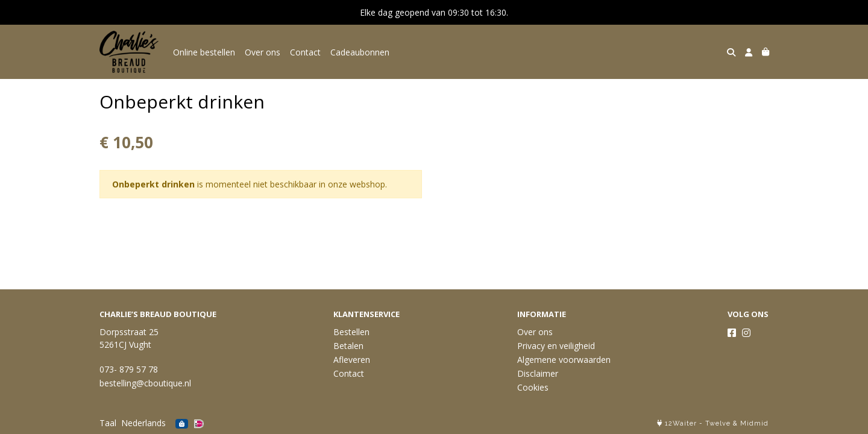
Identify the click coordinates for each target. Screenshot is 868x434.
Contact (305, 52)
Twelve (718, 423)
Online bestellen (204, 52)
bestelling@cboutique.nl (145, 383)
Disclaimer (538, 373)
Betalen (348, 346)
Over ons (263, 52)
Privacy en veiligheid (556, 346)
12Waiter (681, 423)
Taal (108, 423)
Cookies (533, 387)
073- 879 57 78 (129, 369)
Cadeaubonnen (360, 52)
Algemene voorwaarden (564, 360)
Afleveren (352, 360)
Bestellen (351, 332)
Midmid (754, 423)
